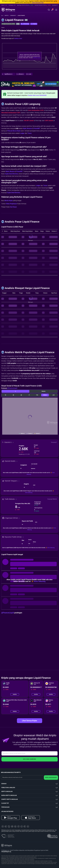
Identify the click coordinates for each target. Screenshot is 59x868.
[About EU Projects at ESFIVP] (8, 835)
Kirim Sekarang (29, 493)
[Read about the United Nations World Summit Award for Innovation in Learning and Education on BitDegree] (52, 835)
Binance (30, 128)
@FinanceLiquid (12, 388)
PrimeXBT (37, 128)
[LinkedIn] (15, 826)
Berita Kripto (9, 201)
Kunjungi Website (52, 499)
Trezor (30, 133)
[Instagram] (22, 826)
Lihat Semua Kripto (29, 721)
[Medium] (18, 826)
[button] (52, 10)
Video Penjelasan (11, 204)
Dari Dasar (13, 207)
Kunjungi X (54, 442)
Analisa (15, 694)
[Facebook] (12, 826)
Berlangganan (51, 777)
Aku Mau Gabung (29, 759)
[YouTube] (9, 826)
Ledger (22, 133)
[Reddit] (25, 826)
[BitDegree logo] (7, 845)
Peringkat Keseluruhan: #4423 (8, 24)
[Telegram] (6, 826)
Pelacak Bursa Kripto (14, 131)
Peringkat (14, 16)
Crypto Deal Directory (11, 174)
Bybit (25, 128)
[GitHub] (28, 826)
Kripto (7, 16)
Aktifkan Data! (18, 39)
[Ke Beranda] (3, 16)
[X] (3, 826)
